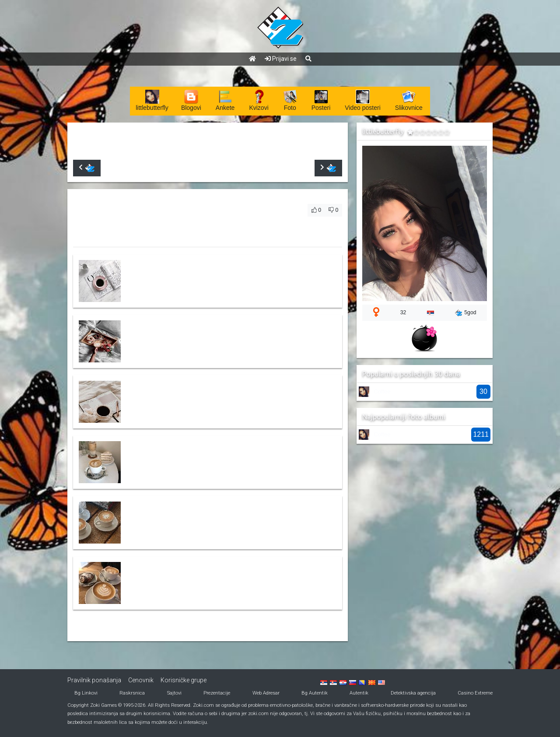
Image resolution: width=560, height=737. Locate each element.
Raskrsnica (132, 693)
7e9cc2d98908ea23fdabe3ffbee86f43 (184, 396)
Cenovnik (141, 680)
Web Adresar (266, 693)
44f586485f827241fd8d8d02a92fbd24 (186, 275)
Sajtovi (174, 693)
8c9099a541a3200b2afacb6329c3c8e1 (186, 577)
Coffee (382, 391)
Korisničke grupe (184, 680)
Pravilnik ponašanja (94, 680)
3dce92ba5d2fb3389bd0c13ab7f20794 (187, 336)
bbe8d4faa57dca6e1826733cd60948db (187, 456)
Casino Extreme (475, 693)
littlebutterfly (127, 138)
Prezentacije (217, 693)
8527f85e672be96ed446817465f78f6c (185, 517)
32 (403, 312)
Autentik (359, 693)
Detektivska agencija (413, 693)
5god (465, 313)
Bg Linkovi (86, 693)
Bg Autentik (315, 693)
